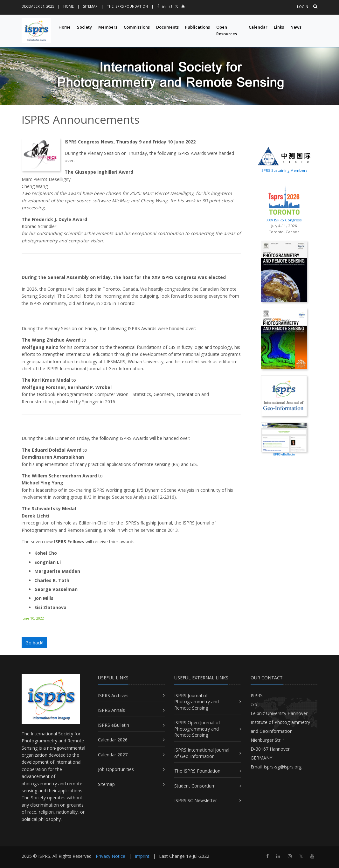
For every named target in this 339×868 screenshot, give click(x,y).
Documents (167, 27)
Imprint (142, 856)
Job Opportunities (116, 769)
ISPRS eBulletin (114, 725)
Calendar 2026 (113, 740)
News (296, 27)
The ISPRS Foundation (127, 6)
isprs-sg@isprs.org (283, 767)
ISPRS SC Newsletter (196, 800)
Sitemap (90, 6)
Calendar (258, 27)
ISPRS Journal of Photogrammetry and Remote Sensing (197, 702)
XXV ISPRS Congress (284, 203)
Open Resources (227, 30)
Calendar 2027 (113, 755)
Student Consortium (195, 786)
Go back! (34, 643)
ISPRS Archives (113, 695)
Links (279, 27)
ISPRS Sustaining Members (284, 170)
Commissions (137, 27)
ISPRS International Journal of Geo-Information (202, 753)
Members (108, 27)
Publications (197, 27)
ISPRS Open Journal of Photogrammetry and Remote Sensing (197, 729)
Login (303, 7)
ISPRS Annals (111, 710)
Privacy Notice (111, 856)
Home (69, 6)
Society (84, 27)
